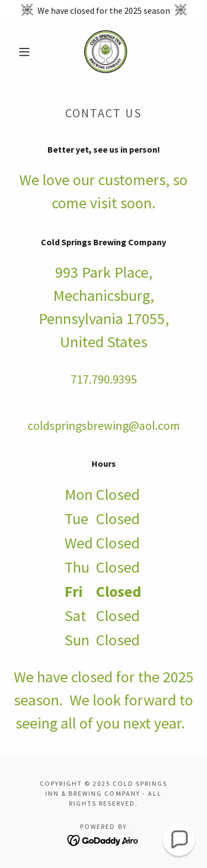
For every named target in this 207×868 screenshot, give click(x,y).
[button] (24, 52)
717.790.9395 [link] (104, 379)
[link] (105, 52)
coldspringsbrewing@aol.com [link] (104, 425)
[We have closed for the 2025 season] (104, 10)
